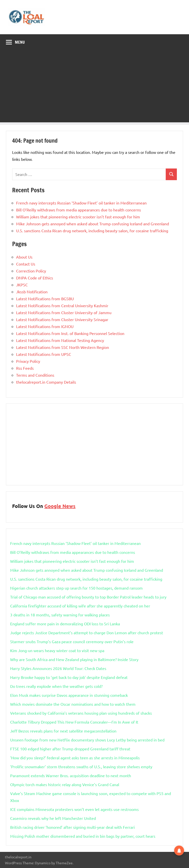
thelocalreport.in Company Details (46, 382)
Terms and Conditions (35, 375)
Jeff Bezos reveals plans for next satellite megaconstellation (63, 731)
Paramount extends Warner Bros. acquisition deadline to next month (71, 775)
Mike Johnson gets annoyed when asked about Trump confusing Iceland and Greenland (93, 224)
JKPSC (22, 285)
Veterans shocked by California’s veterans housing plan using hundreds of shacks (81, 713)
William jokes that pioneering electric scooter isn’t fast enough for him (78, 217)
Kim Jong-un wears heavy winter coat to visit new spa (57, 650)
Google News (60, 506)
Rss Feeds (25, 368)
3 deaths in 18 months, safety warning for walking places (60, 615)
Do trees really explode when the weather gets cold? (56, 686)
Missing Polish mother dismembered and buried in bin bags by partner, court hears (83, 836)
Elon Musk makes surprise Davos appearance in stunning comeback (69, 695)
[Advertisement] (94, 88)
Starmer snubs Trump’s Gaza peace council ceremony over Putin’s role (72, 641)
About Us (24, 257)
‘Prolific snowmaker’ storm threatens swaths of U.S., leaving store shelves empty (81, 767)
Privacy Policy (28, 361)
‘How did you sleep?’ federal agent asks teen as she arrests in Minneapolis (75, 758)
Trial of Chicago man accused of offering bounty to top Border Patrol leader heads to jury (88, 597)
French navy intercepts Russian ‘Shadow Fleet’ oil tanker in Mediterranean (81, 203)
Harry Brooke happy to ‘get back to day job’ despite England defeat (69, 677)
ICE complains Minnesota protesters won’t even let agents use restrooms (74, 809)
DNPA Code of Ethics (35, 278)
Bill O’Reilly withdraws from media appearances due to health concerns (79, 210)
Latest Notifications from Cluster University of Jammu (64, 312)
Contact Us (26, 264)
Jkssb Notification (32, 292)
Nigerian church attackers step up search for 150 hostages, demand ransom (76, 588)
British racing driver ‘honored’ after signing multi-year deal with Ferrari (72, 827)
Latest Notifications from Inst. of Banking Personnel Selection (70, 333)
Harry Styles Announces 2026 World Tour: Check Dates (58, 668)
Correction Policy (31, 271)
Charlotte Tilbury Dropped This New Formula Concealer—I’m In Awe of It (74, 722)
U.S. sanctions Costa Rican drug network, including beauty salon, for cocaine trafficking (92, 231)
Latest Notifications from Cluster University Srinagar (62, 319)
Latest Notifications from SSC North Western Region (63, 347)
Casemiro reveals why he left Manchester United (53, 818)
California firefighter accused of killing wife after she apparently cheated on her (80, 606)
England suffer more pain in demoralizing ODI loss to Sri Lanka (65, 624)
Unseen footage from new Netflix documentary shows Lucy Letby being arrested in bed (87, 740)
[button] (179, 850)
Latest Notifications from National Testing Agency (60, 340)
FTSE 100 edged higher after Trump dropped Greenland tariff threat (70, 749)
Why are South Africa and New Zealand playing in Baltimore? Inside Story (74, 659)
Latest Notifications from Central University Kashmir (62, 305)
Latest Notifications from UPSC (44, 354)
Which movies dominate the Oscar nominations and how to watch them (73, 704)
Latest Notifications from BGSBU (45, 299)
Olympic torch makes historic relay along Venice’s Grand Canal (65, 784)
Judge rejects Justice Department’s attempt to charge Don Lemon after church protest (87, 633)
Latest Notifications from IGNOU (45, 326)
